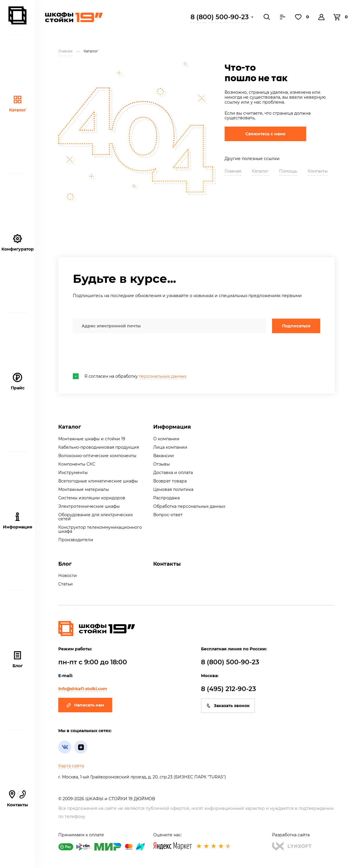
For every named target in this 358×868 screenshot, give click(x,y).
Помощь (288, 171)
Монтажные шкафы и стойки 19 (92, 439)
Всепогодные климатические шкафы (98, 481)
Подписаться (296, 326)
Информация (172, 427)
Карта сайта (71, 766)
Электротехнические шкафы (89, 506)
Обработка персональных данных (189, 506)
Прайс (18, 382)
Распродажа (166, 498)
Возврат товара (170, 481)
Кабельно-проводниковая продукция (99, 447)
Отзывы (162, 464)
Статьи (66, 584)
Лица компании (170, 447)
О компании (166, 439)
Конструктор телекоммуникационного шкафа (100, 529)
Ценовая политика (173, 489)
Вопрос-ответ (168, 515)
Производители (76, 540)
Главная (233, 171)
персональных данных (163, 376)
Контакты (318, 171)
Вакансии (164, 456)
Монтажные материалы (84, 489)
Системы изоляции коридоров (92, 498)
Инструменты (73, 473)
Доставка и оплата (173, 473)
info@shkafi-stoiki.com (83, 689)
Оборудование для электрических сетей (96, 517)
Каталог (17, 104)
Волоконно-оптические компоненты (97, 456)
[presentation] (117, 353)
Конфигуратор (18, 243)
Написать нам (85, 705)
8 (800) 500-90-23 (220, 17)
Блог (18, 660)
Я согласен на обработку (130, 376)
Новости (68, 576)
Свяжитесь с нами (265, 134)
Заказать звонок (228, 706)
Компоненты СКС (77, 464)
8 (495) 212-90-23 (229, 689)
